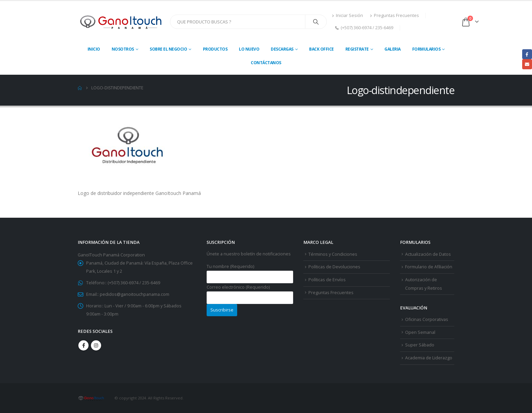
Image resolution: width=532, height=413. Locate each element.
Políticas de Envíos (327, 280)
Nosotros (123, 49)
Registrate (357, 49)
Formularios (426, 49)
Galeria (393, 49)
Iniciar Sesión (347, 15)
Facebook (83, 345)
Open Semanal (420, 332)
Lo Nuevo (249, 49)
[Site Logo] (121, 22)
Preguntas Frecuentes (394, 15)
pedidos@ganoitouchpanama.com (135, 294)
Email (527, 64)
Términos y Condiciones (333, 254)
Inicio (94, 49)
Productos (215, 49)
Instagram (96, 345)
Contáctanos (266, 63)
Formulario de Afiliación (429, 267)
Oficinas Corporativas (427, 319)
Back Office (321, 49)
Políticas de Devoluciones (334, 267)
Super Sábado (420, 345)
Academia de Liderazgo (429, 358)
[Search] (316, 22)
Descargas (282, 49)
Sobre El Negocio (168, 49)
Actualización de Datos (428, 254)
